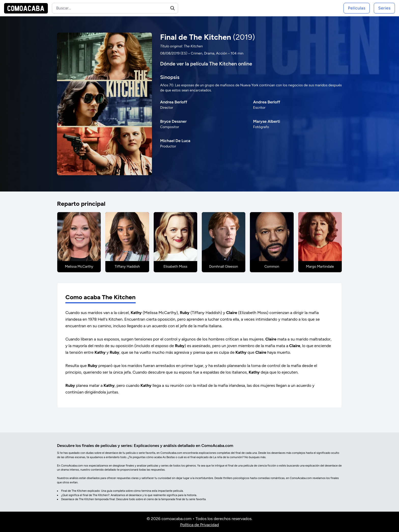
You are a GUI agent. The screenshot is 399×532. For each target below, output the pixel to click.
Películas (357, 8)
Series (384, 8)
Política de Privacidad (199, 525)
